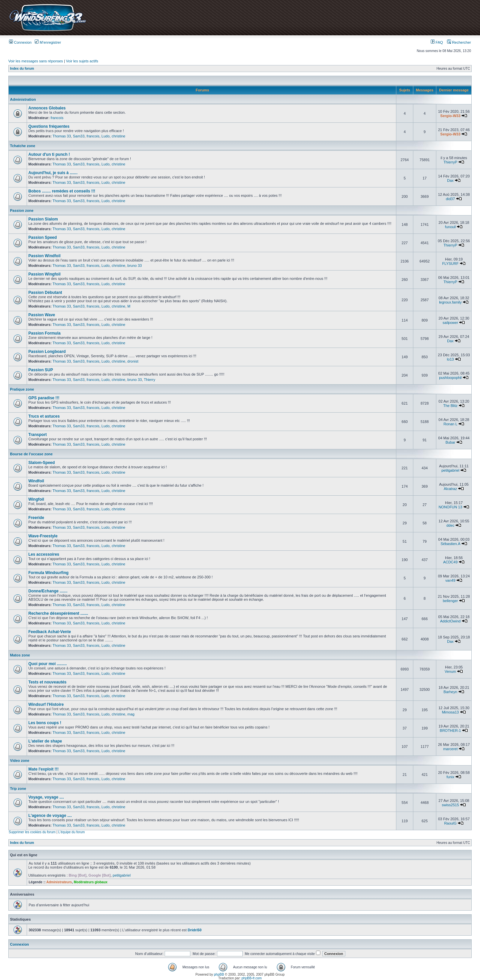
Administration (23, 99)
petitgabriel (450, 470)
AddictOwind (450, 621)
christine (118, 136)
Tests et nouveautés (47, 682)
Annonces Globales (47, 108)
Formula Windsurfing (48, 573)
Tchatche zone (23, 146)
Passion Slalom (43, 219)
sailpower (450, 323)
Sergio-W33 (450, 116)
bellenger (450, 601)
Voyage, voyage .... (46, 797)
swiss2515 (450, 805)
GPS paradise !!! (44, 398)
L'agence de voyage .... (50, 816)
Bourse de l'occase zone (31, 454)
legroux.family (450, 302)
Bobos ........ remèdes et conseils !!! (62, 191)
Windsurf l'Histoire (46, 704)
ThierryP (450, 162)
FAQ (437, 42)
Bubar (450, 442)
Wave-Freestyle (43, 536)
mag (131, 714)
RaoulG (450, 823)
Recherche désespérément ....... (58, 613)
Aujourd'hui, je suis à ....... (53, 173)
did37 (450, 199)
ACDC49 (450, 562)
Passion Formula (44, 333)
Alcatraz (450, 489)
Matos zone (20, 655)
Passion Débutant (45, 293)
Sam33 (79, 136)
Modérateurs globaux (90, 882)
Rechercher (459, 42)
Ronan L (450, 424)
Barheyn (450, 692)
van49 (450, 580)
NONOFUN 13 (450, 507)
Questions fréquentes (49, 126)
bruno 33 (134, 266)
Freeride (36, 518)
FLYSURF (450, 264)
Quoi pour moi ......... (47, 664)
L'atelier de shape (45, 741)
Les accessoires (44, 554)
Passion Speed (42, 237)
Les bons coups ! (45, 723)
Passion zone (22, 210)
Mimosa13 (450, 712)
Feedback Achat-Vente (50, 632)
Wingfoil (36, 499)
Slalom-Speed (41, 463)
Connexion (20, 42)
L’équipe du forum (72, 832)
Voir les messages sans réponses (36, 61)
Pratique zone (22, 389)
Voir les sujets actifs (82, 61)
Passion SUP (41, 370)
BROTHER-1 (450, 730)
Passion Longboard (47, 352)
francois (57, 118)
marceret (450, 749)
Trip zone (18, 789)
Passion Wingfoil (44, 274)
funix (450, 777)
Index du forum (22, 69)
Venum (450, 671)
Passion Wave (42, 315)
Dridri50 (195, 930)
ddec (450, 525)
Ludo (105, 136)
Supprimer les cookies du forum (32, 832)
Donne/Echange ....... (48, 591)
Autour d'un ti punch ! (49, 154)
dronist (133, 361)
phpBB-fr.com (252, 978)
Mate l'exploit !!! (43, 769)
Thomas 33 (62, 136)
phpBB (219, 974)
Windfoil (36, 481)
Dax (450, 180)
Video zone (20, 761)
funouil (450, 227)
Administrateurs (59, 882)
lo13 (450, 359)
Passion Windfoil (44, 256)
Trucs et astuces (44, 416)
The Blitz (450, 406)
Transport (37, 435)
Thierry (149, 380)
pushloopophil (450, 378)
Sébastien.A (450, 544)
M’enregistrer (48, 42)
